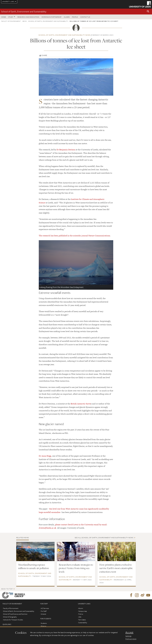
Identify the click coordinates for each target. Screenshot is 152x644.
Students (44, 623)
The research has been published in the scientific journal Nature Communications (74, 236)
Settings (128, 636)
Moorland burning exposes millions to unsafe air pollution (33, 566)
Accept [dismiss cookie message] (129, 632)
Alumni (67, 17)
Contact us (85, 17)
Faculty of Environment (11, 21)
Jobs (80, 617)
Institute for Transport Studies (13, 620)
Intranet (43, 614)
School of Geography (10, 617)
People (75, 17)
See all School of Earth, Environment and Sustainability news (104, 538)
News (25, 21)
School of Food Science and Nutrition (15, 614)
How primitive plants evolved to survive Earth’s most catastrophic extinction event (116, 568)
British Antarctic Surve (81, 404)
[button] (148, 12)
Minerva (43, 626)
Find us (81, 614)
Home (4, 17)
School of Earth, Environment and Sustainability (24, 11)
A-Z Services (45, 608)
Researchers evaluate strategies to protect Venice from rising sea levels (76, 568)
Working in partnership (51, 17)
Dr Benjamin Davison (66, 150)
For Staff (44, 611)
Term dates (82, 620)
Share (45, 55)
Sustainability (83, 623)
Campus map (83, 611)
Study (11, 17)
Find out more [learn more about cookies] (131, 639)
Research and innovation (28, 17)
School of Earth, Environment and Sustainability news (64, 35)
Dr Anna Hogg (45, 456)
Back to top (7, 589)
